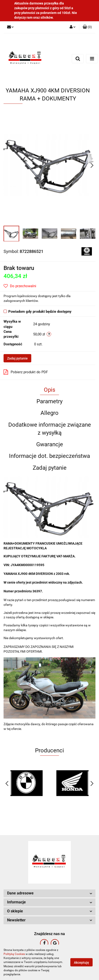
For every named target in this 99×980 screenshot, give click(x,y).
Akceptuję (81, 963)
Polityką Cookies (14, 954)
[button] (87, 27)
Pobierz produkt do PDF (26, 372)
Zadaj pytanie (17, 358)
